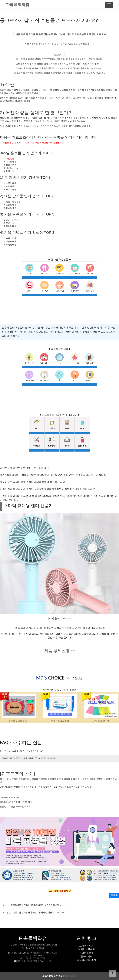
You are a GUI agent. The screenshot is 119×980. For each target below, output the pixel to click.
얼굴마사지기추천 (86, 960)
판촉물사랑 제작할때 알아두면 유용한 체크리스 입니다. (35, 905)
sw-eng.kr (72, 976)
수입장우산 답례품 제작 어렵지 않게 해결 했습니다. (34, 912)
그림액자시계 (86, 946)
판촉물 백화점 (17, 5)
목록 (114, 895)
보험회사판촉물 (86, 949)
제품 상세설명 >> (60, 651)
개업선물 (10, 158)
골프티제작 (86, 956)
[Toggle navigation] (109, 5)
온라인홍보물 (86, 953)
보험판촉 (33, 332)
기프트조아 (66, 618)
